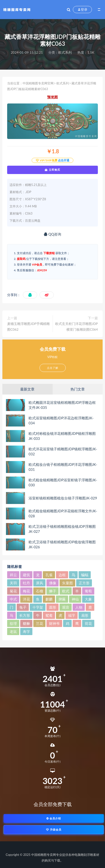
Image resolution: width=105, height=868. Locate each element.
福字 (72, 615)
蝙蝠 (85, 575)
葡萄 (88, 591)
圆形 (53, 607)
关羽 (13, 583)
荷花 (88, 623)
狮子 (53, 591)
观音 (66, 607)
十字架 (38, 607)
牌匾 (62, 599)
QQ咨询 (52, 234)
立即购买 (52, 170)
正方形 (84, 583)
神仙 (75, 599)
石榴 (40, 591)
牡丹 (26, 583)
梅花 (26, 591)
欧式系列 (65, 52)
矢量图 (67, 583)
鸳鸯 (49, 615)
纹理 (13, 623)
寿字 (26, 632)
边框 (62, 575)
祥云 (13, 575)
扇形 (85, 615)
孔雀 (49, 575)
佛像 (53, 583)
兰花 (40, 623)
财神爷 (54, 623)
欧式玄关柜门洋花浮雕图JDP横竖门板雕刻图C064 (77, 326)
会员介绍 (54, 818)
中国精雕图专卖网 (44, 855)
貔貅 (26, 623)
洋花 (26, 599)
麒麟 (49, 599)
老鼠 (13, 632)
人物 (79, 607)
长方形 (25, 615)
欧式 (66, 591)
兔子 (23, 607)
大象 (88, 599)
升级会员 (54, 829)
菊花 (13, 591)
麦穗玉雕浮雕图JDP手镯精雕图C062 (28, 326)
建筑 (26, 575)
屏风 (40, 583)
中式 (13, 599)
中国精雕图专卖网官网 (38, 83)
